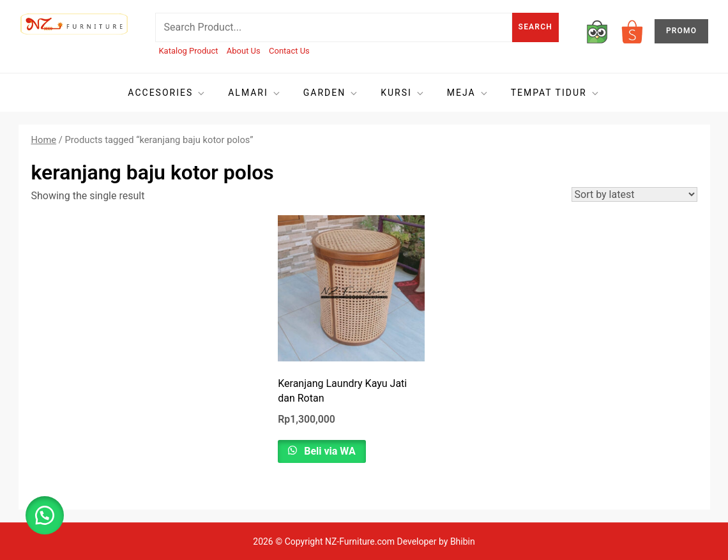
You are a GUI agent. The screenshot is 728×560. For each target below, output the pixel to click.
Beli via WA (329, 451)
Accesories (167, 93)
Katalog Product (188, 51)
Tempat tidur (556, 93)
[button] (45, 515)
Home (44, 140)
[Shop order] (634, 194)
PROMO (681, 31)
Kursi (403, 93)
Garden (331, 93)
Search (535, 27)
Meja (468, 93)
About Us (244, 51)
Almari (255, 93)
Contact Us (289, 51)
